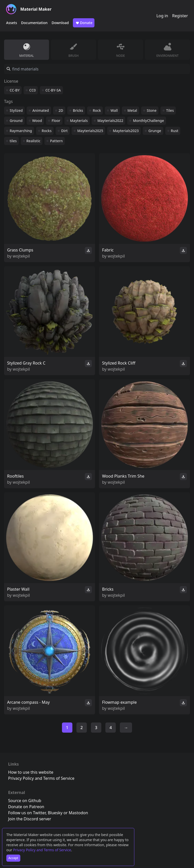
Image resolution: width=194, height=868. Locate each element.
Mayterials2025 (90, 131)
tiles (13, 141)
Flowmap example (119, 702)
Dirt (64, 131)
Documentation (34, 23)
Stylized (16, 110)
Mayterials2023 (126, 131)
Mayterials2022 (110, 121)
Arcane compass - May (28, 702)
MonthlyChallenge (148, 121)
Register (180, 16)
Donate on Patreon (26, 807)
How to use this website (31, 772)
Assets (12, 23)
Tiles (170, 110)
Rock (97, 110)
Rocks (47, 131)
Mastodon (78, 813)
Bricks (78, 110)
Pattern (56, 141)
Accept (13, 858)
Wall (114, 110)
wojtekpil (21, 256)
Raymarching (21, 131)
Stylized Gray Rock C (26, 363)
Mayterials (79, 121)
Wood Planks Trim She (123, 476)
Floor (56, 121)
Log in (162, 16)
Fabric (108, 250)
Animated (41, 110)
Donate (84, 23)
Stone (152, 110)
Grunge (155, 131)
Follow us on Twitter (27, 813)
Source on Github (25, 801)
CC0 (33, 90)
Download (60, 23)
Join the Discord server (30, 819)
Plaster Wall (18, 589)
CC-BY (15, 90)
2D (61, 110)
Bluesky (55, 813)
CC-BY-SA (53, 90)
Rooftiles (15, 476)
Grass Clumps (20, 250)
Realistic (33, 141)
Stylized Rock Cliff (119, 363)
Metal (132, 110)
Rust (175, 131)
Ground (16, 121)
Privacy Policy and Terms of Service (42, 850)
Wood (37, 121)
